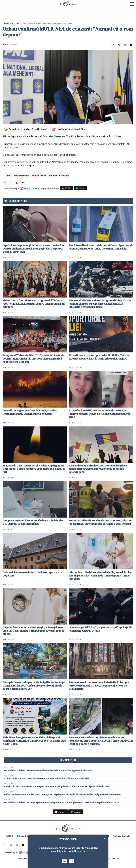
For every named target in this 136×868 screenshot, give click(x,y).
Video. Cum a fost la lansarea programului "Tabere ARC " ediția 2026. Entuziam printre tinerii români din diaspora (34, 304)
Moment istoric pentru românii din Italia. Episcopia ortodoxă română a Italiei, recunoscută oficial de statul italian (99, 686)
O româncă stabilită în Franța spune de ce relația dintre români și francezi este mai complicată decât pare (100, 414)
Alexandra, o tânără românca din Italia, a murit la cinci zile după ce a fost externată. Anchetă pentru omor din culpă (101, 576)
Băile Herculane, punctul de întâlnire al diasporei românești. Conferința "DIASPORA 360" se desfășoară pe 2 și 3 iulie (34, 741)
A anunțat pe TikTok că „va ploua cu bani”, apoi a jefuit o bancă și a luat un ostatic (101, 629)
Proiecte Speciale (121, 836)
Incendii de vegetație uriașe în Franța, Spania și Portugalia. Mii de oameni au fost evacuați (30, 412)
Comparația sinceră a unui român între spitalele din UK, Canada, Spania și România (33, 522)
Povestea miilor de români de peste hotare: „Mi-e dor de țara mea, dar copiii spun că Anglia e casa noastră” (101, 522)
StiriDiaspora (8, 24)
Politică (9, 836)
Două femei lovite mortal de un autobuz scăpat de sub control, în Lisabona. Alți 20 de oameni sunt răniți (101, 247)
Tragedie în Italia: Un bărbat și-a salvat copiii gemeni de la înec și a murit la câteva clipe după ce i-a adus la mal (34, 469)
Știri (17, 24)
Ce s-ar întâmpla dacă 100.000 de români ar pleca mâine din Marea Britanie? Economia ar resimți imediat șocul (98, 469)
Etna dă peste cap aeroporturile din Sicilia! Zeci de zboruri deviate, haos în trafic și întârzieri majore (99, 357)
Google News (31, 188)
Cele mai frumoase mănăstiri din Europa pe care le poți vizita (32, 574)
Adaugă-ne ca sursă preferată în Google (28, 129)
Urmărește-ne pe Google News (72, 129)
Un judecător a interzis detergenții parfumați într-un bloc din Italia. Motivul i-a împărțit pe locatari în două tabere (33, 631)
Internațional (24, 836)
